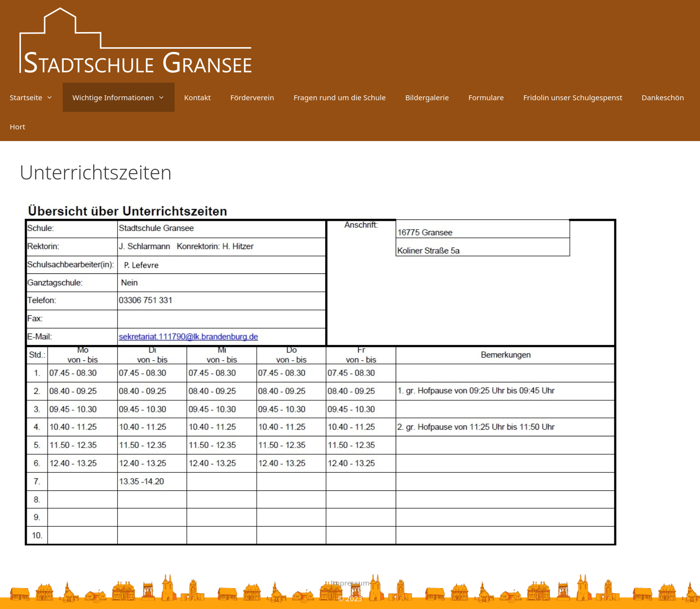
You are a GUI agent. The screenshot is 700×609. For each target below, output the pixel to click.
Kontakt (198, 97)
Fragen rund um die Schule (340, 97)
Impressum (350, 583)
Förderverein (252, 97)
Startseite (36, 97)
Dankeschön (663, 97)
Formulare (486, 97)
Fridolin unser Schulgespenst (573, 97)
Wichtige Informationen (123, 97)
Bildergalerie (427, 97)
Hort (17, 126)
